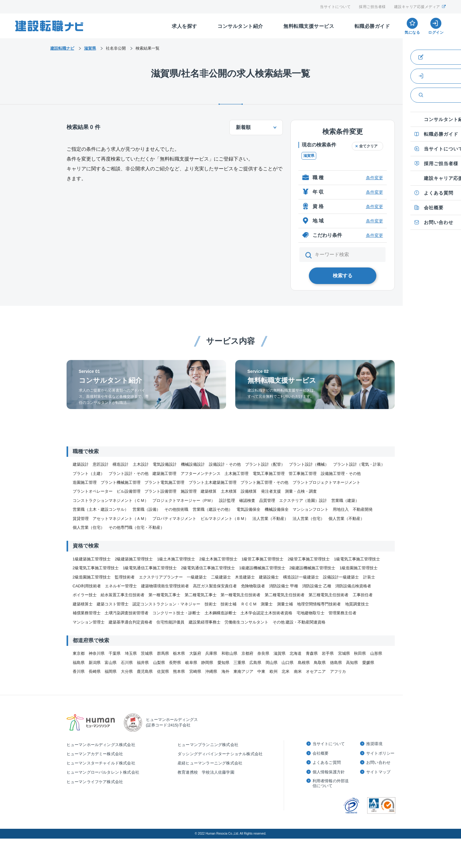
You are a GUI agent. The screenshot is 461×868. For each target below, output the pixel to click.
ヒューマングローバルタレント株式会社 (103, 772)
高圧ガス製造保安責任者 (215, 586)
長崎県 (95, 671)
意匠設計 (101, 464)
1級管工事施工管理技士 (262, 559)
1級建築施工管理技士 (92, 559)
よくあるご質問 (327, 762)
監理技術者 (125, 577)
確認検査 (247, 500)
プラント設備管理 (160, 491)
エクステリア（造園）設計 (303, 500)
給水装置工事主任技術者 (123, 595)
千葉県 (115, 653)
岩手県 (328, 653)
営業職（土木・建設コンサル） (101, 509)
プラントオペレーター (93, 491)
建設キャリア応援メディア (420, 7)
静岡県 (207, 663)
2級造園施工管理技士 (92, 577)
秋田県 (360, 653)
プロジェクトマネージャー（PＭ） (184, 500)
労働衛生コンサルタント (246, 622)
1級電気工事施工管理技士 (357, 559)
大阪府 (195, 653)
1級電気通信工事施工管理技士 (150, 568)
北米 (286, 671)
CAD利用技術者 (87, 586)
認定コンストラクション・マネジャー (166, 604)
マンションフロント (311, 509)
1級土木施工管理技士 (176, 559)
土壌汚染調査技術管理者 (127, 613)
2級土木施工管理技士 (218, 559)
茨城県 (147, 653)
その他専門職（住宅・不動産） (136, 527)
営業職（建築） (345, 500)
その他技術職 (176, 509)
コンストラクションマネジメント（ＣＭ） (111, 500)
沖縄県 (211, 671)
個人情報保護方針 (329, 772)
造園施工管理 (85, 482)
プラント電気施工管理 (164, 482)
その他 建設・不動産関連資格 (299, 622)
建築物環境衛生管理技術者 (165, 586)
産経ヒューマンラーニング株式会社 (210, 763)
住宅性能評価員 (170, 622)
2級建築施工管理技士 (134, 559)
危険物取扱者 (253, 586)
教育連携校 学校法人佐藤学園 (206, 772)
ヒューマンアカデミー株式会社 (95, 754)
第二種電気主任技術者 (285, 595)
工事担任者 (363, 595)
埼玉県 (131, 653)
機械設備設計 (193, 464)
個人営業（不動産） (346, 519)
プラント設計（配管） (265, 464)
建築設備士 (269, 577)
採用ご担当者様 (372, 7)
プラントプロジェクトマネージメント (327, 482)
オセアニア (316, 671)
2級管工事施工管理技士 (309, 559)
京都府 (247, 653)
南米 (298, 671)
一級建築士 (197, 577)
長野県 (175, 663)
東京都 (79, 653)
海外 (225, 671)
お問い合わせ (378, 762)
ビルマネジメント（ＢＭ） (225, 519)
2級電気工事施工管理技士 (96, 568)
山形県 (376, 653)
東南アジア (243, 671)
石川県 (127, 663)
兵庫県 (211, 653)
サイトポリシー (380, 753)
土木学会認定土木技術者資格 (266, 613)
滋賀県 (309, 156)
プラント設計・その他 (129, 474)
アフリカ (338, 671)
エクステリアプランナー (161, 577)
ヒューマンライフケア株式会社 (95, 782)
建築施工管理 (164, 474)
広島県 (255, 663)
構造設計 (121, 464)
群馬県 (163, 653)
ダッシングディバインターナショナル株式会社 (220, 754)
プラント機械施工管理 (121, 482)
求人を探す (184, 26)
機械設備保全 (277, 509)
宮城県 (344, 653)
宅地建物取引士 (311, 613)
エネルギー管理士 (121, 586)
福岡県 (111, 671)
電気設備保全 (248, 509)
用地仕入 (341, 509)
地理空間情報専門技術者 (319, 604)
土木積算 (229, 491)
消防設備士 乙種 (317, 586)
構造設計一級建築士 (301, 577)
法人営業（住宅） (309, 519)
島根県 (304, 663)
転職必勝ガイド (372, 26)
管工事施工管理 (303, 474)
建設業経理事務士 (205, 622)
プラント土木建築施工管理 (213, 482)
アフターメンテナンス (201, 474)
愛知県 (223, 663)
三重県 (239, 663)
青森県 (312, 653)
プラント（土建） (89, 474)
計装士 (369, 577)
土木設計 (141, 464)
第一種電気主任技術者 (240, 595)
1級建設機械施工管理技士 (262, 568)
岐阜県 (191, 663)
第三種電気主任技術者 (328, 595)
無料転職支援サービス (309, 26)
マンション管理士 (89, 622)
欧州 (274, 671)
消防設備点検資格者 (353, 586)
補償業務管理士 (87, 613)
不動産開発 (363, 509)
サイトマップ (378, 772)
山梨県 (159, 663)
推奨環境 (374, 744)
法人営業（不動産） (270, 519)
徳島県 (336, 663)
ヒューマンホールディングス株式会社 (101, 745)
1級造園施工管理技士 (359, 568)
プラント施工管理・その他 (264, 482)
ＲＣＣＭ (249, 604)
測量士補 (285, 604)
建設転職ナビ (62, 48)
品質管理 (267, 500)
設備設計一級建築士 (341, 577)
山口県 (288, 663)
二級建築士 (221, 577)
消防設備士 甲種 (284, 586)
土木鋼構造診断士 (221, 613)
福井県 (143, 663)
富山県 (111, 663)
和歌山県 (229, 653)
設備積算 (249, 491)
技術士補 (229, 604)
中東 (261, 671)
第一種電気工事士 (164, 595)
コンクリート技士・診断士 (176, 613)
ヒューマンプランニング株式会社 (208, 745)
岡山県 (272, 663)
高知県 (352, 663)
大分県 (127, 671)
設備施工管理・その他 (341, 474)
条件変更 (375, 178)
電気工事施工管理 (269, 474)
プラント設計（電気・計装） (359, 464)
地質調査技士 (357, 604)
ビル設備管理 (129, 491)
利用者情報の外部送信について (331, 783)
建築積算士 (83, 604)
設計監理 (227, 500)
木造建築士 (245, 577)
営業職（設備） (146, 509)
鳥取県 (320, 663)
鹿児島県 (145, 671)
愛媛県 (368, 663)
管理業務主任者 (342, 613)
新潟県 (95, 663)
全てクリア (368, 146)
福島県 (79, 663)
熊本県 (179, 671)
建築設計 (81, 464)
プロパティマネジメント (174, 519)
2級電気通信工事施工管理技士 (208, 568)
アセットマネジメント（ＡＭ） (121, 519)
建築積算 (209, 491)
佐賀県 (163, 671)
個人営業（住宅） (89, 527)
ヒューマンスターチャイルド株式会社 (101, 763)
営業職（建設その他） (213, 509)
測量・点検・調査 (301, 491)
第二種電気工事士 (201, 595)
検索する (343, 276)
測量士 (267, 604)
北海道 (296, 653)
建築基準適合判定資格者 (131, 622)
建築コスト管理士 (113, 604)
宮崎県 (195, 671)
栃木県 (179, 653)
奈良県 (263, 653)
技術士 (211, 604)
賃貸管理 (81, 519)
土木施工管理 (236, 474)
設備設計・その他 (225, 464)
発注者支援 (271, 491)
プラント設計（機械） (309, 464)
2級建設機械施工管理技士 (312, 568)
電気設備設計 (165, 464)
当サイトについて (335, 7)
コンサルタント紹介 (240, 26)
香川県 (79, 671)
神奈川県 (97, 653)
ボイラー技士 (85, 595)
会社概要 (321, 753)
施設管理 (189, 491)
